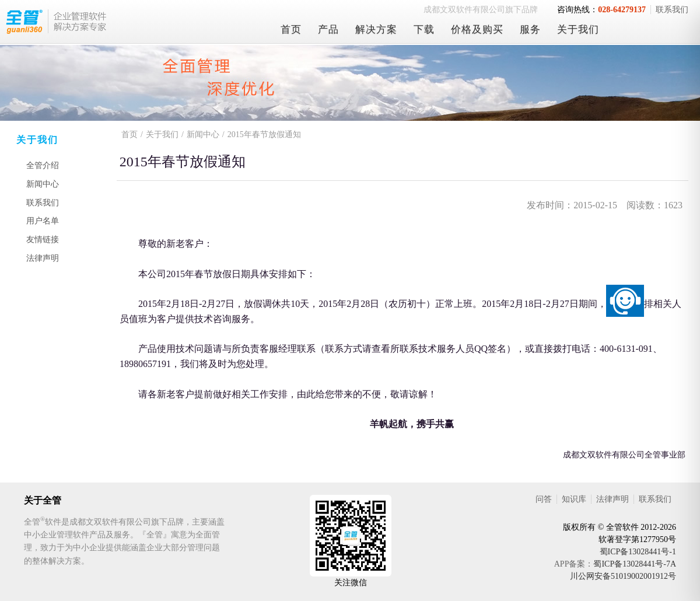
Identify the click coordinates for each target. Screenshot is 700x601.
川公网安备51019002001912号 (623, 576)
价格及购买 (477, 29)
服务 (530, 29)
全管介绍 (43, 165)
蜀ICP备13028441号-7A (635, 564)
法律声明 (43, 258)
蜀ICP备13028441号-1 (638, 552)
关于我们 (578, 29)
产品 (328, 29)
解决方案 (376, 29)
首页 (291, 29)
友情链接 (43, 240)
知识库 (574, 499)
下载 (424, 29)
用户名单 (43, 221)
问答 (544, 499)
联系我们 (672, 10)
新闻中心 (43, 184)
